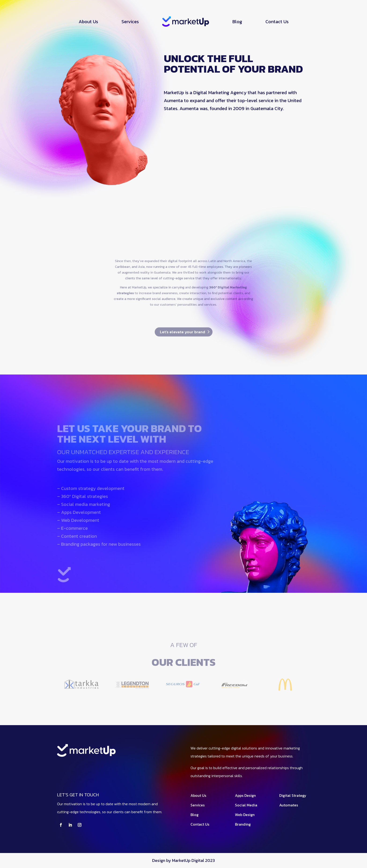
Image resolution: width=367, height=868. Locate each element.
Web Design (245, 815)
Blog (237, 22)
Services (130, 22)
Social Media (246, 805)
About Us (88, 22)
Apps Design (245, 795)
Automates (289, 805)
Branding (243, 824)
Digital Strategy (293, 795)
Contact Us (277, 22)
